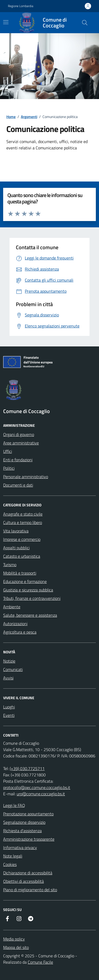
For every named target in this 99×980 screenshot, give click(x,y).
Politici (9, 468)
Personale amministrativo (26, 477)
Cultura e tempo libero (23, 522)
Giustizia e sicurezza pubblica (28, 590)
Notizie (9, 661)
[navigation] (6, 22)
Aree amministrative (21, 443)
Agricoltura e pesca (20, 632)
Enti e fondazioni (18, 460)
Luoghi (9, 707)
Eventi (9, 715)
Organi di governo (19, 434)
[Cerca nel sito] (85, 23)
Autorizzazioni (15, 624)
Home (11, 117)
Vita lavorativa (16, 531)
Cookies (10, 864)
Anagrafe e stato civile (23, 514)
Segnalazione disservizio (24, 822)
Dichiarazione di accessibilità (28, 873)
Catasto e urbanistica (22, 556)
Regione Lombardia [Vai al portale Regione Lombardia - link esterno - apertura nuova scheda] (21, 6)
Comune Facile (40, 962)
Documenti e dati (18, 485)
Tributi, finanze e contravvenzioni (32, 598)
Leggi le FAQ (14, 805)
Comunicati (13, 669)
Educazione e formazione (25, 581)
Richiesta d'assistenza (22, 831)
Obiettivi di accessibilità (23, 881)
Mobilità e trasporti (20, 573)
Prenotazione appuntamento (28, 814)
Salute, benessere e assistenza (30, 615)
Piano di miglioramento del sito (30, 890)
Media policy (14, 939)
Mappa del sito (16, 947)
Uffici (8, 451)
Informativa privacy (20, 847)
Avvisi (8, 678)
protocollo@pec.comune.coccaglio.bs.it (37, 787)
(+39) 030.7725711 (27, 768)
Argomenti (29, 117)
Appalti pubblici (16, 548)
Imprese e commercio (22, 539)
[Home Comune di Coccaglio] (45, 23)
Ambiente (12, 607)
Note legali (13, 856)
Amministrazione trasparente (29, 839)
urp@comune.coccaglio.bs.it (41, 794)
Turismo (10, 565)
